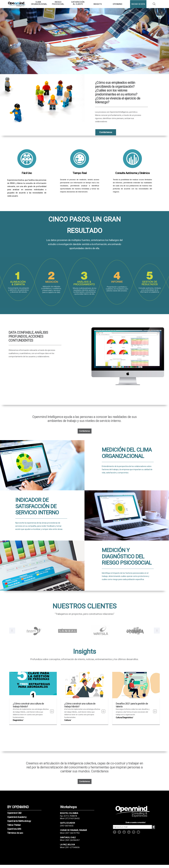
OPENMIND (118, 4)
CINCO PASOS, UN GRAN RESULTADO (85, 225)
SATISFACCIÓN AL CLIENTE (78, 3)
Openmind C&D (14, 813)
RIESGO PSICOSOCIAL (58, 3)
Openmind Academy (17, 817)
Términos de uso (15, 833)
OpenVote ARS (14, 829)
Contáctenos (85, 431)
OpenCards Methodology (19, 821)
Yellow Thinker (14, 825)
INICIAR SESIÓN (138, 4)
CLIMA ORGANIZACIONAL (38, 3)
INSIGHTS (98, 4)
